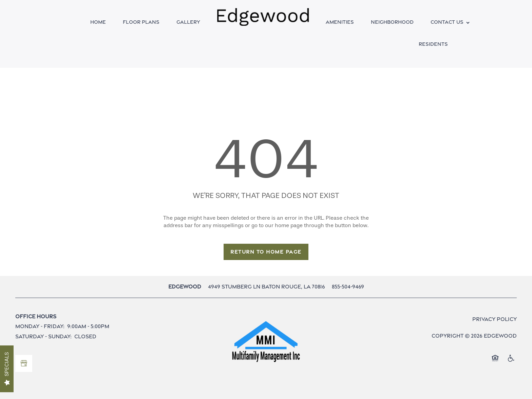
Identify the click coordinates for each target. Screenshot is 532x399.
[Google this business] (24, 363)
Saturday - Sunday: (43, 336)
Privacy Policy (495, 319)
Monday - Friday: (40, 326)
